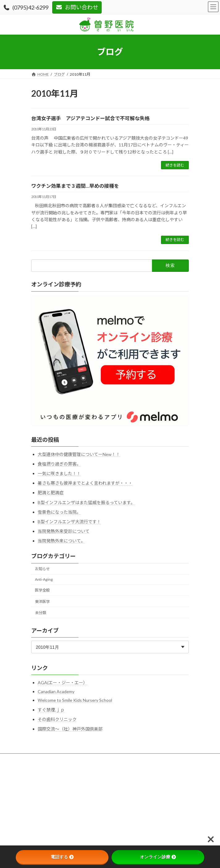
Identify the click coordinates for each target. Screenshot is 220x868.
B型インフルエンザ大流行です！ (69, 522)
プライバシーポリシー (50, 782)
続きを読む (175, 165)
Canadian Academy (56, 691)
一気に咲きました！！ (59, 473)
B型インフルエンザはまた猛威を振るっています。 (86, 502)
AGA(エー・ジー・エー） (63, 683)
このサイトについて (48, 771)
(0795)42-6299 (26, 7)
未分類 (40, 612)
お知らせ (42, 569)
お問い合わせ (77, 7)
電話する (62, 857)
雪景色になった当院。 (59, 512)
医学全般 (42, 590)
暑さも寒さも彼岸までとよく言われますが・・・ (85, 483)
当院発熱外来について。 (61, 541)
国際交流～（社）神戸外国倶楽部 (70, 729)
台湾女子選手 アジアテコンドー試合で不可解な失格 (90, 118)
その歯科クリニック (57, 719)
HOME (37, 759)
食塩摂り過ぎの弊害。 (59, 464)
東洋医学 (42, 601)
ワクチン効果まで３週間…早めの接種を (75, 186)
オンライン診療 (158, 857)
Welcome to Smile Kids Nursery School (75, 700)
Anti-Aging (44, 579)
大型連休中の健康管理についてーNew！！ (79, 454)
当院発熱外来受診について (64, 531)
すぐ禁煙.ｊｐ (51, 709)
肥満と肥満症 (51, 493)
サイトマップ (42, 793)
